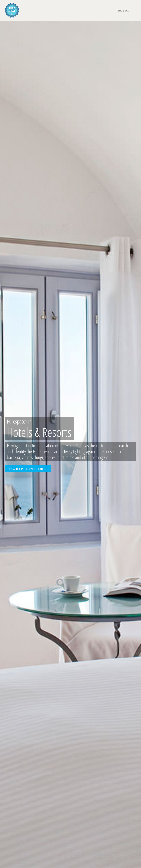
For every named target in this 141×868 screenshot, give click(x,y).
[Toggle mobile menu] (135, 11)
